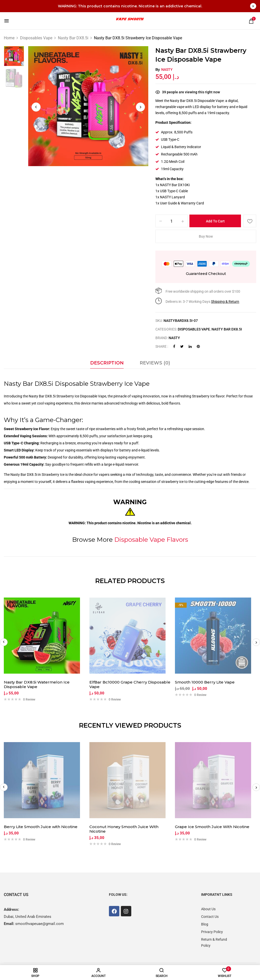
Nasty (167, 69)
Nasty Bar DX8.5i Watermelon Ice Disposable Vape (37, 685)
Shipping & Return (225, 302)
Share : (162, 346)
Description (107, 363)
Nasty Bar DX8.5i (73, 38)
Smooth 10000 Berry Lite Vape (205, 682)
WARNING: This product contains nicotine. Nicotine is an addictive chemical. (130, 6)
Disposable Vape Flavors (151, 539)
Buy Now (206, 236)
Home (9, 38)
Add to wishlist (250, 221)
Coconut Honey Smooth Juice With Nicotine (124, 829)
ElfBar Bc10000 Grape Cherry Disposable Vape (130, 685)
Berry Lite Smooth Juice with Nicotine (41, 827)
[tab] (107, 364)
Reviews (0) (155, 363)
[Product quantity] (172, 221)
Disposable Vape (93, 396)
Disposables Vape (36, 38)
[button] (251, 21)
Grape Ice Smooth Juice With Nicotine (212, 827)
